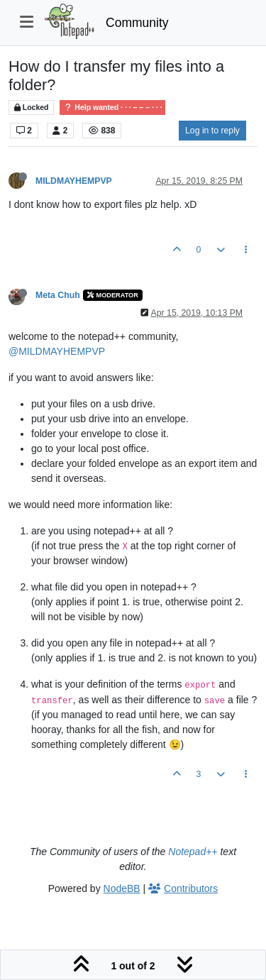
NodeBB (122, 888)
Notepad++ (193, 852)
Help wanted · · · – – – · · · (112, 108)
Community (137, 23)
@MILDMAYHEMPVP (57, 351)
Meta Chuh (58, 295)
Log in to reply (212, 131)
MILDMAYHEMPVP (74, 181)
